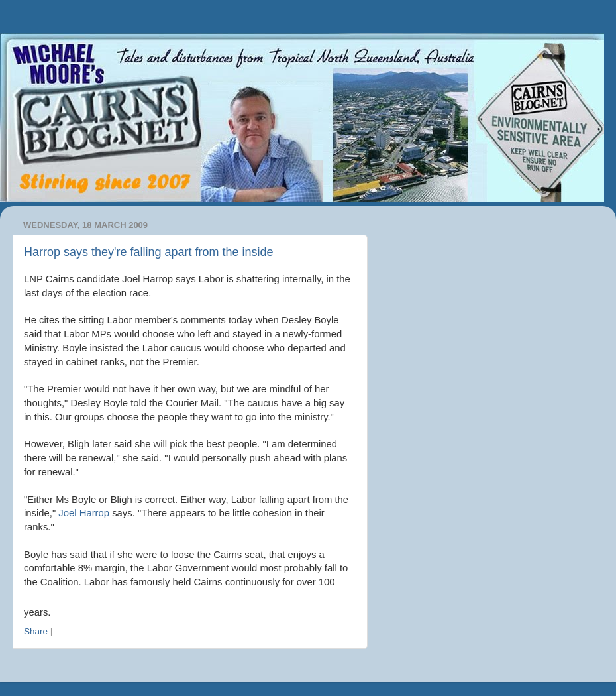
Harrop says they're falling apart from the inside (149, 252)
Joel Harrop (84, 513)
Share (36, 631)
